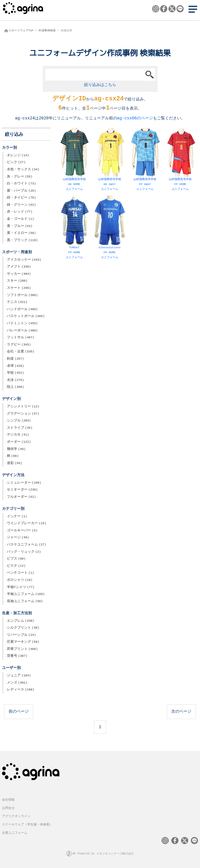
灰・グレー (20, 177)
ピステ (16, 566)
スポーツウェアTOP (21, 30)
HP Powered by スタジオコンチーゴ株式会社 (103, 854)
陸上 (15, 388)
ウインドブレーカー (27, 524)
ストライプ (20, 428)
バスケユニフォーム (27, 545)
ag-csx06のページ (135, 119)
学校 (15, 373)
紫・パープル (21, 191)
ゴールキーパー (22, 531)
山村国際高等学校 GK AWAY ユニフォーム (109, 160)
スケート (19, 289)
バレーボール (22, 331)
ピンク (16, 163)
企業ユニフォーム (15, 833)
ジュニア (19, 676)
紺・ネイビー (21, 198)
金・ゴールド (20, 220)
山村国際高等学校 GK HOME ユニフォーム (74, 160)
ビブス (16, 559)
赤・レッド (20, 212)
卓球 (15, 367)
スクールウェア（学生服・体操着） (27, 825)
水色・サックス (23, 170)
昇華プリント (22, 650)
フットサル (21, 338)
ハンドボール (22, 310)
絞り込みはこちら (100, 85)
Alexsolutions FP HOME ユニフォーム (109, 228)
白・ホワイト (21, 184)
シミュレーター (24, 483)
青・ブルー (20, 227)
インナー (17, 517)
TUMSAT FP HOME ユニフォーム (74, 228)
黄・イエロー (21, 234)
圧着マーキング (23, 642)
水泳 (15, 381)
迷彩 (14, 464)
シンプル (19, 421)
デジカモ (18, 435)
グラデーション (23, 414)
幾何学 (16, 450)
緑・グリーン (21, 205)
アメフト (19, 267)
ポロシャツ (20, 581)
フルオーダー (21, 497)
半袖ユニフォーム (26, 595)
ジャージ (18, 538)
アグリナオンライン (16, 816)
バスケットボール (26, 317)
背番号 (17, 657)
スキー (17, 281)
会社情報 (8, 800)
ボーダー (19, 442)
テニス (17, 303)
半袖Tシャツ (21, 588)
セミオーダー (22, 490)
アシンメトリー (23, 407)
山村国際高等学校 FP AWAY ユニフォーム (145, 160)
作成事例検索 (47, 30)
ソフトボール (22, 296)
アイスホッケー (24, 260)
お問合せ (8, 808)
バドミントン (22, 324)
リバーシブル (21, 636)
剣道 (15, 359)
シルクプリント (23, 628)
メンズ (17, 683)
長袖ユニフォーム (25, 602)
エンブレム (21, 621)
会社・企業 (21, 352)
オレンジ (18, 156)
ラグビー (19, 345)
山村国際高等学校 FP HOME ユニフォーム (180, 160)
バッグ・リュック (24, 552)
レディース (21, 690)
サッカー (19, 274)
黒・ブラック (22, 241)
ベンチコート (20, 573)
